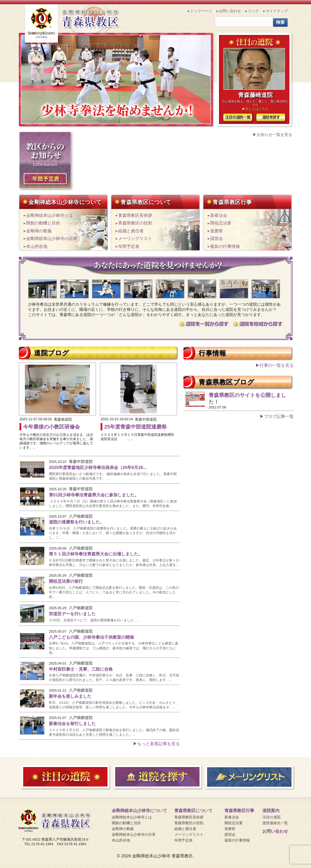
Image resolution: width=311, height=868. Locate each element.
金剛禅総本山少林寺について (65, 202)
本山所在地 (37, 247)
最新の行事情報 (225, 247)
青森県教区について (146, 202)
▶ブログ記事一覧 (277, 416)
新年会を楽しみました (70, 696)
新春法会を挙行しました (72, 724)
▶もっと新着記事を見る (156, 744)
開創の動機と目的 (43, 223)
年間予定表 (129, 247)
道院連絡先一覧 (275, 823)
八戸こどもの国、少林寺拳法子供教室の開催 (91, 637)
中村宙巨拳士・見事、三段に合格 (81, 669)
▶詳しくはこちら (255, 109)
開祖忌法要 (221, 223)
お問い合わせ (230, 11)
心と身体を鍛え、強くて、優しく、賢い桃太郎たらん (255, 103)
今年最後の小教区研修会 (51, 427)
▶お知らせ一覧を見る (272, 135)
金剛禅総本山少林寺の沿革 (52, 239)
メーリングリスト (135, 239)
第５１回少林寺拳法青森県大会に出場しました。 (96, 554)
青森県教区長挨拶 (135, 215)
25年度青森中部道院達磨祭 (135, 427)
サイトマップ (277, 11)
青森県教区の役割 (135, 223)
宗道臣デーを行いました (72, 614)
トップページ (201, 11)
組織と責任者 (131, 231)
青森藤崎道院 (255, 95)
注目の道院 (272, 817)
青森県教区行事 (232, 202)
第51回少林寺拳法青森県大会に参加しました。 (94, 495)
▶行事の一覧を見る (275, 365)
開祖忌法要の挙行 (66, 581)
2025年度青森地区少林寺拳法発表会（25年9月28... (98, 467)
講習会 (217, 239)
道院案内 (271, 811)
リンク (253, 11)
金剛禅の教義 (39, 231)
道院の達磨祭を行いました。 (77, 522)
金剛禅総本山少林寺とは (50, 215)
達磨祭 (217, 231)
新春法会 (219, 215)
